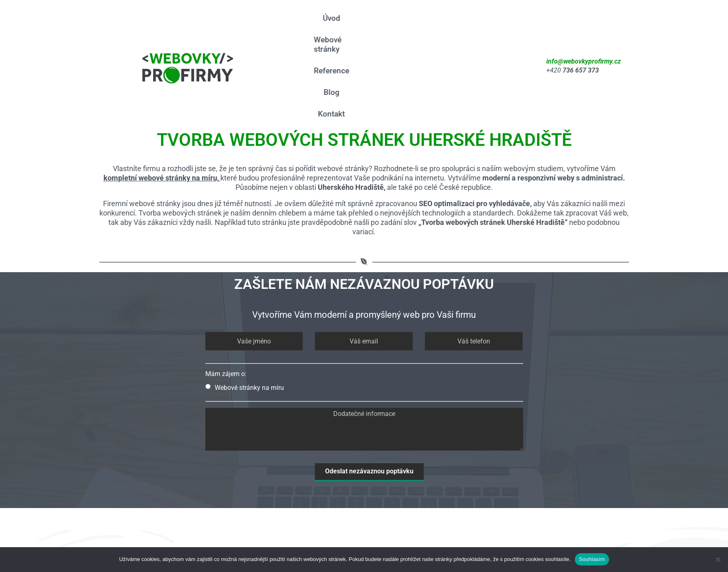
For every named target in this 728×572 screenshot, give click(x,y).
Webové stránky (381, 18)
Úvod (333, 18)
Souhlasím (592, 559)
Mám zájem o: (226, 300)
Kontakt (405, 40)
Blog (477, 18)
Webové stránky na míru (245, 313)
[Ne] (718, 559)
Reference (439, 18)
